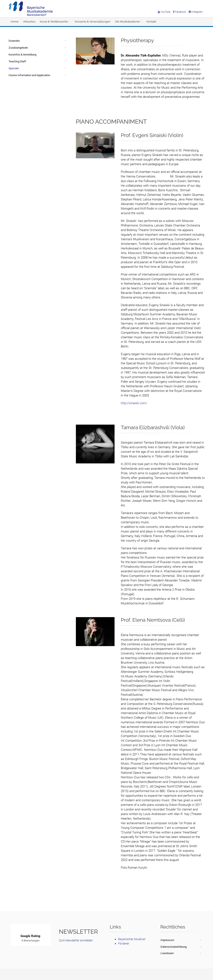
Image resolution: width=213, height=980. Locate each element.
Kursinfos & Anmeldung (22, 55)
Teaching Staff (17, 61)
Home (15, 22)
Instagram (196, 12)
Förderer (124, 944)
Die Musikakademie (128, 22)
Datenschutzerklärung (174, 947)
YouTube (164, 12)
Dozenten (14, 41)
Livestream (167, 953)
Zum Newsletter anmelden (76, 940)
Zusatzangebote (18, 48)
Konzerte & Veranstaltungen (93, 22)
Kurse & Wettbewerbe (54, 22)
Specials (14, 68)
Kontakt (151, 22)
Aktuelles (29, 22)
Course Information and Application (29, 75)
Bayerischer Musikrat (132, 939)
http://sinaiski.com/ (134, 403)
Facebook (180, 12)
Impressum (167, 940)
